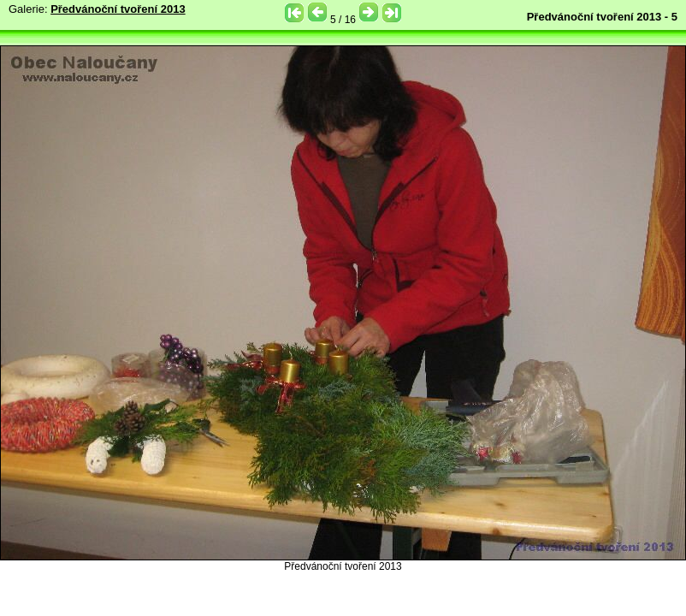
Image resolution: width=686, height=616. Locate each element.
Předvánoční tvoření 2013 (118, 9)
